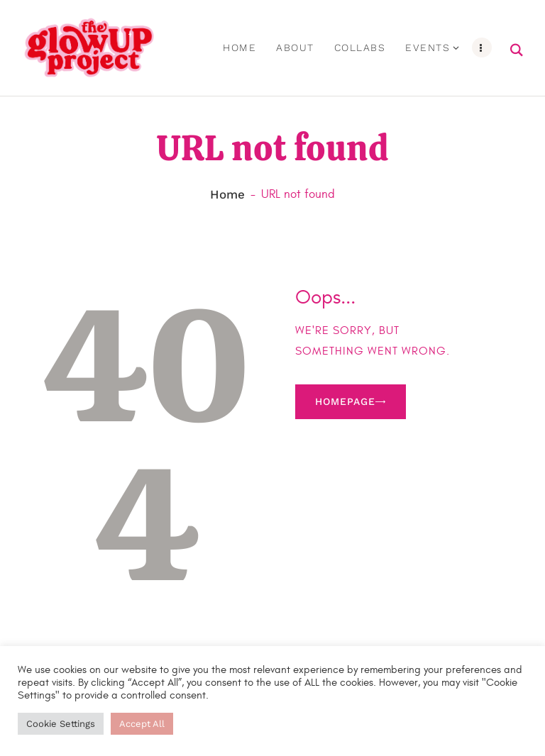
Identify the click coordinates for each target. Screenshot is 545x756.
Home (227, 196)
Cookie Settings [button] (61, 724)
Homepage (345, 403)
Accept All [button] (142, 724)
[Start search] (517, 51)
